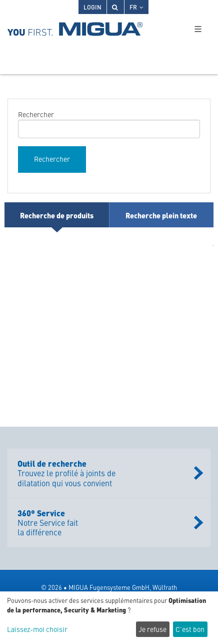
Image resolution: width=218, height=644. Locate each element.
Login (92, 7)
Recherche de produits (57, 215)
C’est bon (190, 629)
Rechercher (36, 114)
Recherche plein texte (161, 215)
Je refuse (152, 629)
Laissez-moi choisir (37, 629)
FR (136, 7)
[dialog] (109, 618)
